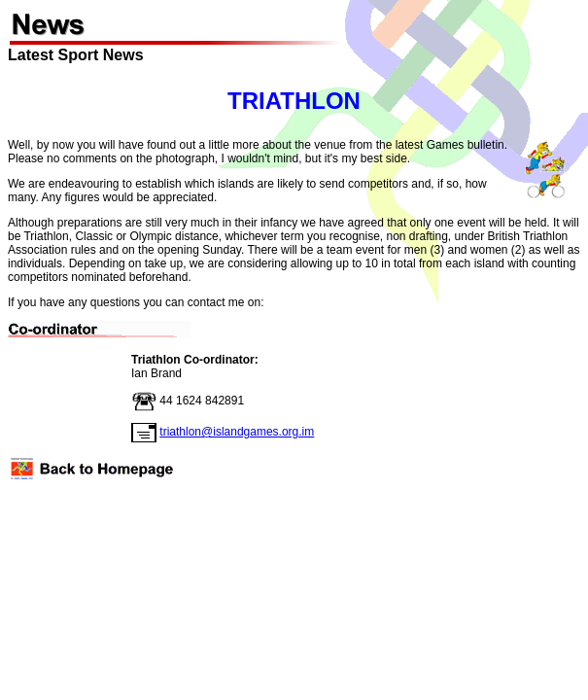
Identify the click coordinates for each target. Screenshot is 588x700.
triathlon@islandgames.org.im (237, 432)
